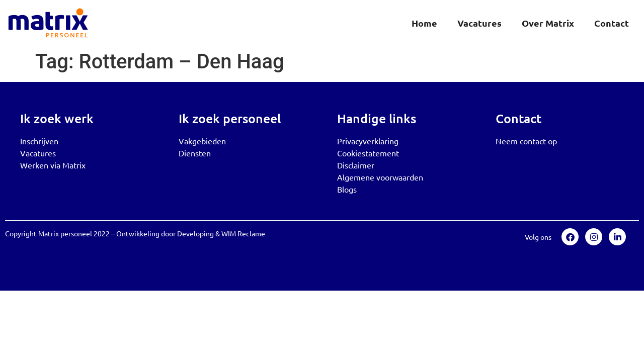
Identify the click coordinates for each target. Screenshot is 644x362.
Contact (612, 23)
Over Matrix (548, 23)
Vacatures (479, 23)
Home (424, 23)
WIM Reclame (243, 233)
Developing (195, 233)
